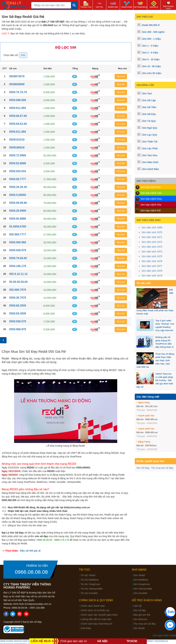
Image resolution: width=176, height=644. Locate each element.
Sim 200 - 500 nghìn (153, 32)
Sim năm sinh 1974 (152, 252)
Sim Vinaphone (142, 584)
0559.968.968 (18, 242)
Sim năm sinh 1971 (152, 237)
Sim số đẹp (140, 610)
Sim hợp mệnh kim (151, 187)
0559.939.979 (18, 250)
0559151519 (17, 140)
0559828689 (17, 84)
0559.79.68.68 (18, 258)
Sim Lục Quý (150, 135)
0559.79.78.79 (18, 92)
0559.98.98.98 (18, 203)
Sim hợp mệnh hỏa (151, 205)
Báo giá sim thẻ (142, 615)
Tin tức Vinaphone (90, 584)
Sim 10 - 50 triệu (152, 66)
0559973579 (17, 76)
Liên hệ (138, 606)
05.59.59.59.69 (18, 282)
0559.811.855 (18, 108)
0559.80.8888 (18, 219)
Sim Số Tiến (149, 107)
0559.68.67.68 (18, 116)
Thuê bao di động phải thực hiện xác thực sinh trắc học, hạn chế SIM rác (155, 360)
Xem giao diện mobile (164, 635)
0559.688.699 (18, 100)
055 (23, 55)
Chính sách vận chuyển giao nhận (99, 615)
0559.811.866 (18, 132)
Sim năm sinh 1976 (152, 261)
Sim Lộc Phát (150, 148)
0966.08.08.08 (31, 572)
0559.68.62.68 (18, 124)
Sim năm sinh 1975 (152, 256)
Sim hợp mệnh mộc (151, 193)
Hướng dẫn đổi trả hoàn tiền (96, 619)
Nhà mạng (139, 570)
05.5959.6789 (18, 227)
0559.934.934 (18, 171)
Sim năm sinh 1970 (152, 232)
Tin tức (85, 570)
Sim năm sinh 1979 (152, 276)
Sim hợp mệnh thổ (151, 210)
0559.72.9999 (18, 155)
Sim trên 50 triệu (152, 73)
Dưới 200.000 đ (151, 25)
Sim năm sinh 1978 (152, 271)
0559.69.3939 (18, 313)
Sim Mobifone (141, 580)
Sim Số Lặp (149, 100)
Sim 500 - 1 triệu (152, 39)
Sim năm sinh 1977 (152, 266)
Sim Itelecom (141, 619)
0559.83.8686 (18, 163)
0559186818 (17, 148)
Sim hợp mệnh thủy (151, 199)
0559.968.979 (18, 329)
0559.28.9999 (18, 211)
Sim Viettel (139, 575)
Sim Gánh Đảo (150, 169)
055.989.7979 (18, 290)
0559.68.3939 (18, 306)
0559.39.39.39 (18, 187)
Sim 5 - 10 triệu (151, 59)
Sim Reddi (139, 628)
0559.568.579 (18, 321)
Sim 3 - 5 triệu (150, 53)
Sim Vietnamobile (143, 589)
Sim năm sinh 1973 (152, 247)
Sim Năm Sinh (150, 162)
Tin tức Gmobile (89, 593)
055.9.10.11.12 (18, 274)
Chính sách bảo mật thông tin (97, 624)
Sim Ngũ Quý (150, 128)
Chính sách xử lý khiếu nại (95, 610)
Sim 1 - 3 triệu (150, 46)
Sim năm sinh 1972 (152, 242)
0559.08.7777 (18, 179)
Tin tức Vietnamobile (92, 589)
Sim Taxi (147, 93)
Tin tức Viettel (88, 575)
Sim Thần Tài (150, 142)
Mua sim (121, 76)
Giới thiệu (86, 628)
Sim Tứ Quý (149, 121)
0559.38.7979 (18, 298)
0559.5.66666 (18, 195)
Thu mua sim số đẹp (162, 468)
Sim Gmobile (140, 593)
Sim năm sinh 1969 (152, 227)
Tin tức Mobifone (90, 580)
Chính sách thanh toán (93, 606)
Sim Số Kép (149, 114)
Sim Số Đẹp (143, 468)
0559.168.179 (18, 266)
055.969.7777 (18, 234)
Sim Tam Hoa (150, 155)
